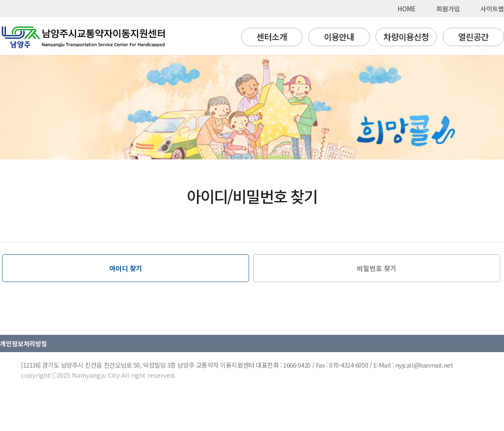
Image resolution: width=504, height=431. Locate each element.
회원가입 (448, 9)
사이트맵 (492, 9)
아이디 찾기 (126, 268)
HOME (407, 9)
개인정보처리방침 (24, 343)
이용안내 (339, 37)
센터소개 (272, 37)
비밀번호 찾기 (377, 268)
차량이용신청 (406, 37)
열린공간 (473, 37)
